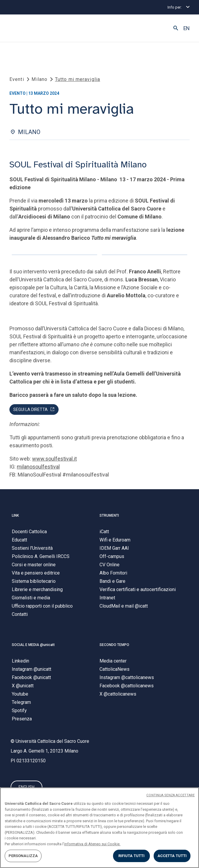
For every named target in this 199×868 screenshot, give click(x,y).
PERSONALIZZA (23, 856)
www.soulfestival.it (54, 459)
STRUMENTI (109, 515)
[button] (176, 28)
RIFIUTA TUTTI (132, 856)
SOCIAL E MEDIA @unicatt (33, 645)
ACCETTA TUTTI (172, 856)
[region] (99, 828)
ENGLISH (26, 787)
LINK (15, 515)
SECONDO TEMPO (114, 645)
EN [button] (186, 28)
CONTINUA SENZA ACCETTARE (170, 795)
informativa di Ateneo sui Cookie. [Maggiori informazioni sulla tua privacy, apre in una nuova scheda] (92, 844)
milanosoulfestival (38, 467)
